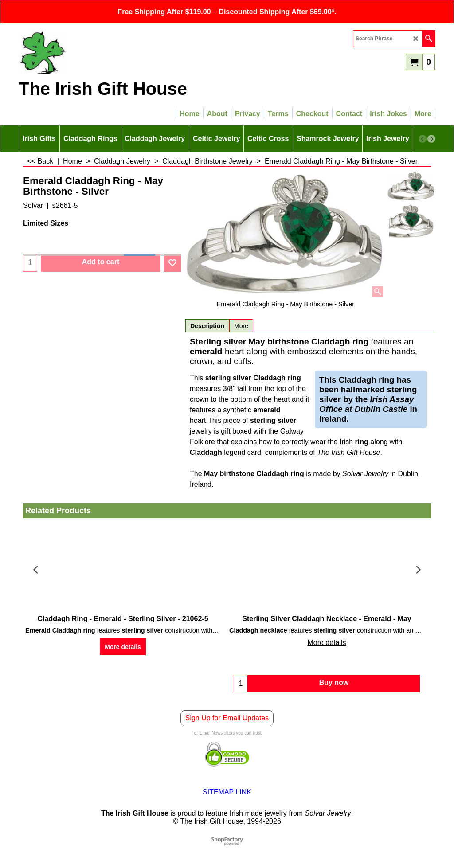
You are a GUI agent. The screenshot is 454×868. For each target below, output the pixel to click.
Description (207, 326)
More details (123, 647)
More (241, 326)
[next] (431, 139)
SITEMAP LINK (227, 792)
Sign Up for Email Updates (227, 718)
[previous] (423, 139)
